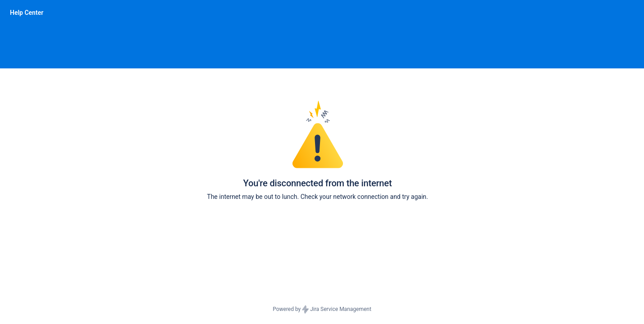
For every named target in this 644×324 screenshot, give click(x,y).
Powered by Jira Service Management (322, 310)
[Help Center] (27, 13)
